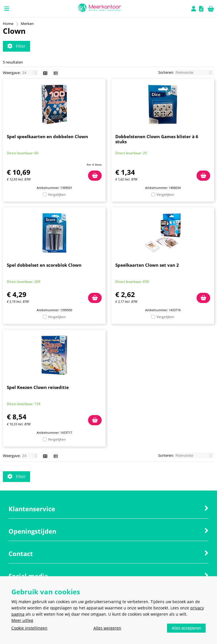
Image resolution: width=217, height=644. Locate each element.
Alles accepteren (186, 628)
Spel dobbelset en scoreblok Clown (44, 265)
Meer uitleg (22, 620)
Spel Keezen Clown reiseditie (38, 387)
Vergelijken (57, 194)
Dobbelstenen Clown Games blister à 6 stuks (157, 139)
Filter (16, 46)
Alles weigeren (107, 628)
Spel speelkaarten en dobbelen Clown (47, 136)
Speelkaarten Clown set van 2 (147, 265)
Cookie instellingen (29, 628)
